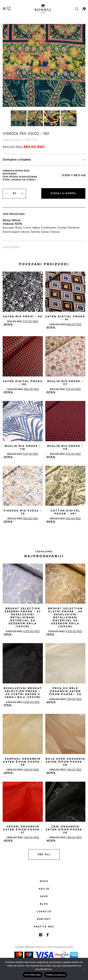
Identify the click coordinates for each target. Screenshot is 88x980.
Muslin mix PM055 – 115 (65, 448)
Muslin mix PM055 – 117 (65, 383)
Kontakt (44, 919)
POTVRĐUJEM (33, 975)
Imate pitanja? (11, 247)
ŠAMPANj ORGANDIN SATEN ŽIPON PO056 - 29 (23, 762)
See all (44, 854)
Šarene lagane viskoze (16, 232)
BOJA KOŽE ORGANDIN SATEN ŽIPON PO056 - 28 (65, 762)
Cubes (70, 947)
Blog (44, 904)
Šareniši (35, 232)
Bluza (18, 228)
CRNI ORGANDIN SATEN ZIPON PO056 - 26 (65, 830)
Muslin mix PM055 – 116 (23, 448)
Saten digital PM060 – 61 (65, 318)
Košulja (62, 228)
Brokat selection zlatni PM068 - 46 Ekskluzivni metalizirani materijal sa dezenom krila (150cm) (65, 618)
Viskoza (55, 232)
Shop (44, 896)
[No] (84, 969)
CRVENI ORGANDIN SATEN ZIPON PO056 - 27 (23, 830)
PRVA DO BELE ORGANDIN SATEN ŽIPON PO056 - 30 (65, 691)
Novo (44, 881)
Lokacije (44, 912)
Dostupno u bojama (44, 160)
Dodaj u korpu (63, 193)
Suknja (45, 232)
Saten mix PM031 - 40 (23, 317)
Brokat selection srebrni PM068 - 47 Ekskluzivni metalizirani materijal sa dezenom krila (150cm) (23, 618)
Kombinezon (49, 228)
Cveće (27, 228)
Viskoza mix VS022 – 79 (23, 512)
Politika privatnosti (56, 975)
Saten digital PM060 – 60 (23, 383)
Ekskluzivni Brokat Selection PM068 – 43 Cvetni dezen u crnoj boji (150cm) (23, 693)
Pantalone (73, 228)
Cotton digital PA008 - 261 (65, 512)
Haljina (36, 228)
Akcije (44, 889)
